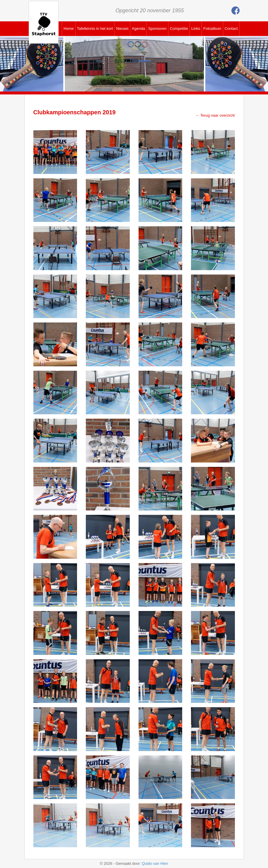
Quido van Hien (155, 863)
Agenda (138, 29)
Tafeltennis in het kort (95, 29)
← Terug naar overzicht (215, 115)
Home (69, 29)
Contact (231, 29)
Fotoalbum (212, 29)
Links (196, 29)
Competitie (179, 29)
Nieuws (122, 29)
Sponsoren (157, 29)
